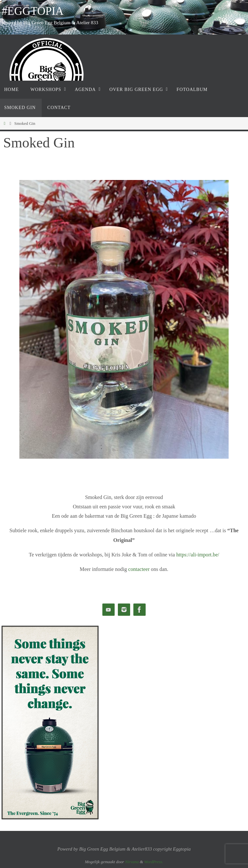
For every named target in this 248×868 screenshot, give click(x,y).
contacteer (139, 569)
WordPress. (154, 862)
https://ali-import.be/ (198, 555)
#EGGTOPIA (33, 11)
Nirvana (132, 862)
